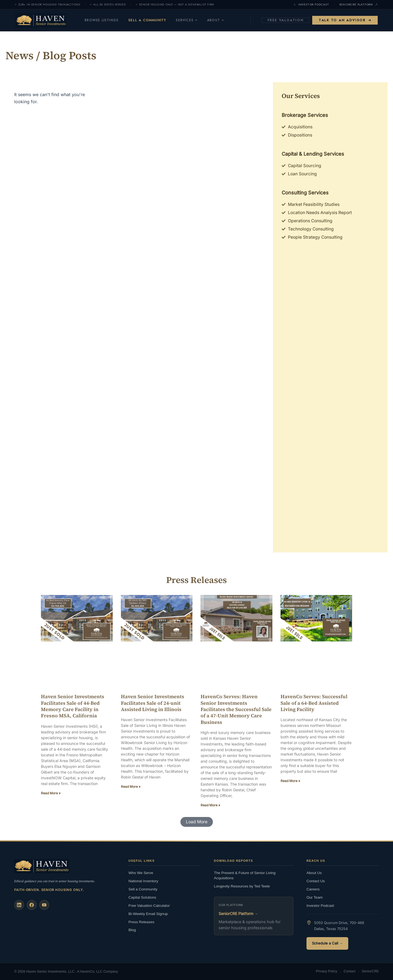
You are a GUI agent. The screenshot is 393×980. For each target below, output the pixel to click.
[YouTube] (44, 905)
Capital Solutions (142, 897)
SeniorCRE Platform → (238, 914)
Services (191, 20)
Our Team (315, 897)
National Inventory (143, 881)
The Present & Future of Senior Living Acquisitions (245, 875)
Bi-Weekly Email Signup (148, 914)
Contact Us (316, 881)
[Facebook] (32, 905)
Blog (132, 930)
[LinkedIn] (19, 905)
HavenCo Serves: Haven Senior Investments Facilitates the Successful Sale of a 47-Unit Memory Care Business (236, 711)
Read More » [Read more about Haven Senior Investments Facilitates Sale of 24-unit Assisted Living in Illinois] (131, 788)
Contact (349, 972)
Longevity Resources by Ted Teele (242, 886)
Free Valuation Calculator (149, 905)
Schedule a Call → (327, 943)
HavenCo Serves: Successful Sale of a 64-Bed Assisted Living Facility (314, 704)
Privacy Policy (327, 972)
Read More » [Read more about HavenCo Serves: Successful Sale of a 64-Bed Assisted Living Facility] (290, 782)
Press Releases (142, 922)
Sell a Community (151, 20)
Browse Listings (106, 20)
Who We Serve (141, 873)
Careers (313, 889)
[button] (196, 824)
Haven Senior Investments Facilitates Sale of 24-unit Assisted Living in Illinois (153, 704)
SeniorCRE (370, 972)
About (220, 20)
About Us (314, 873)
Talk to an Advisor (345, 20)
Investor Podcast (311, 5)
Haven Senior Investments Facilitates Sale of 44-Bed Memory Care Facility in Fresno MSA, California (73, 707)
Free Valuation (286, 20)
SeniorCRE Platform (358, 5)
